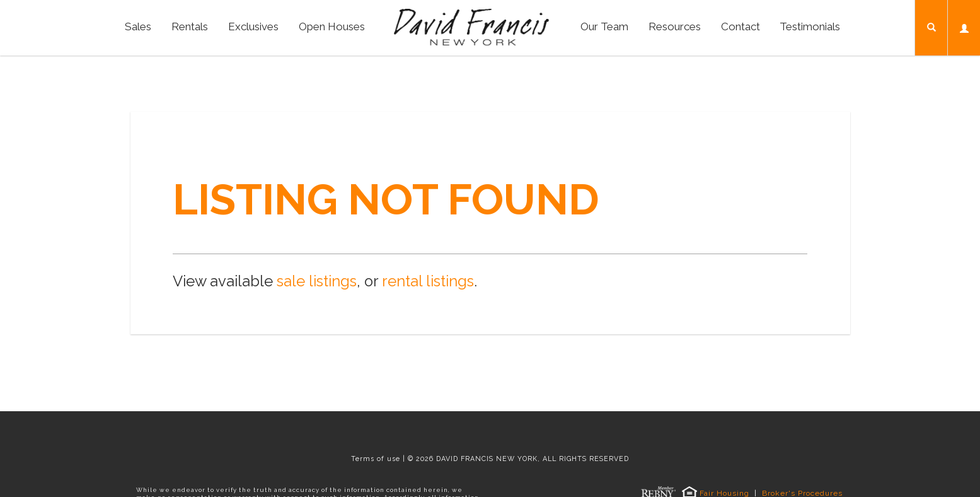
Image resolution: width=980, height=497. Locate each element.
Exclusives (253, 26)
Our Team (604, 26)
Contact (741, 26)
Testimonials (810, 26)
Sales (138, 26)
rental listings (428, 281)
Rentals (190, 26)
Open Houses (332, 26)
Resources (675, 26)
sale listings (317, 281)
